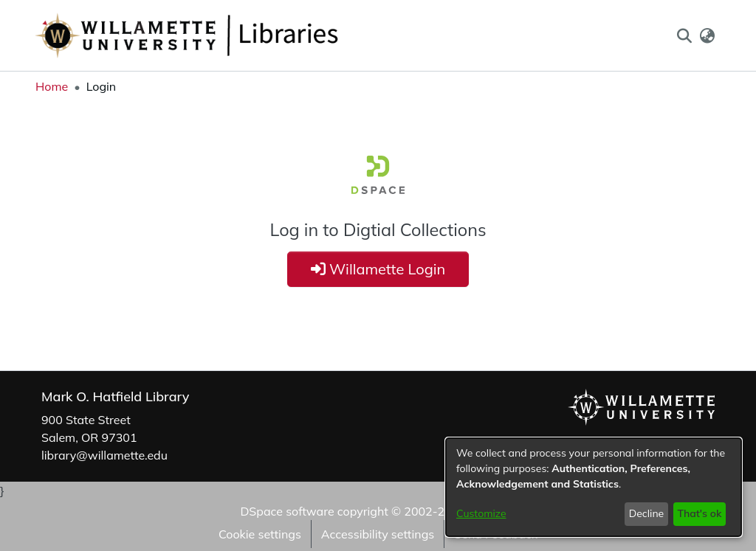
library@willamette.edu (104, 455)
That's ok (699, 513)
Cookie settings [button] (260, 534)
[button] (684, 35)
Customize (481, 513)
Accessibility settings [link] (378, 534)
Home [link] (52, 86)
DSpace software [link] (287, 511)
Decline (647, 513)
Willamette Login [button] (378, 269)
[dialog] (594, 487)
